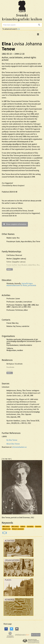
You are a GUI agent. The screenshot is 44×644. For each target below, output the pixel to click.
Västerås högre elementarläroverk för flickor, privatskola (21, 284)
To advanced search (11, 29)
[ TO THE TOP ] (7, 459)
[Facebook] (6, 629)
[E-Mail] (17, 629)
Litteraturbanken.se (19, 447)
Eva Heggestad (7, 183)
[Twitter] (11, 629)
